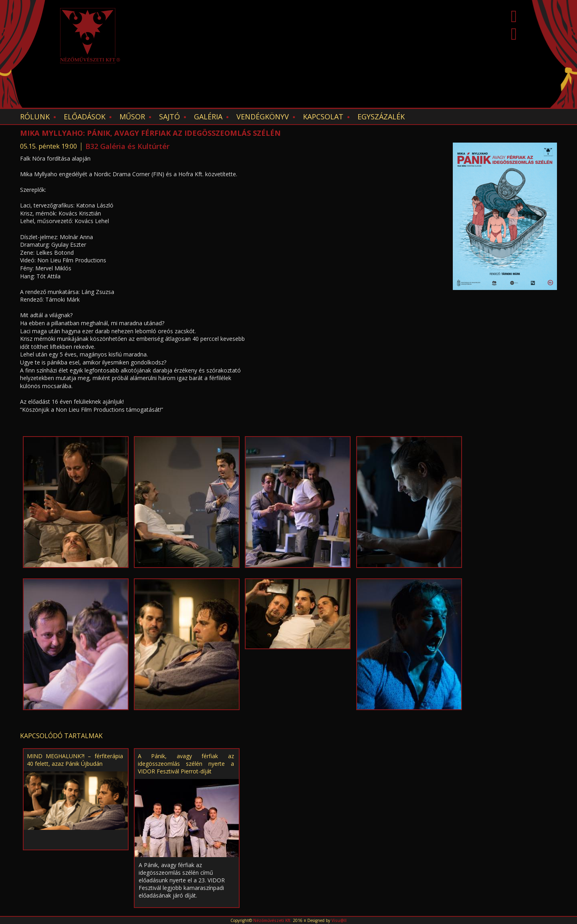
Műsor (132, 117)
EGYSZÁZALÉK (381, 117)
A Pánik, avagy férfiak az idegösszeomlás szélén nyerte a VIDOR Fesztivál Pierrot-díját (186, 764)
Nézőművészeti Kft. (272, 920)
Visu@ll (339, 920)
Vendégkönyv (263, 117)
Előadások (85, 117)
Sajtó (169, 117)
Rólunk (35, 117)
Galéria (208, 117)
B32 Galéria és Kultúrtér (127, 146)
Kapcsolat (323, 117)
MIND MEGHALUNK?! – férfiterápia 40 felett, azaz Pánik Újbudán (75, 760)
